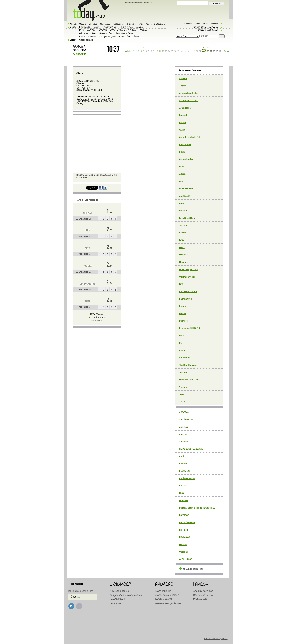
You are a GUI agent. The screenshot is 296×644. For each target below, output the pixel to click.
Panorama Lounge (188, 291)
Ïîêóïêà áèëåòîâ (163, 599)
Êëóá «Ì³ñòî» (185, 145)
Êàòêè (82, 37)
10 (157, 51)
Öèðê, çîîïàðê (186, 559)
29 (217, 51)
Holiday (183, 211)
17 (178, 51)
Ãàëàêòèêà (185, 196)
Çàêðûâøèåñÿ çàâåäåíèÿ (191, 449)
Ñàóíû (121, 37)
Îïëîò (181, 284)
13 (166, 51)
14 (169, 51)
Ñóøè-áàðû (185, 537)
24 (200, 51)
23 (197, 51)
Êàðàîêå (139, 27)
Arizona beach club (189, 93)
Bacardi (183, 115)
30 (220, 51)
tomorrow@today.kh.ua (216, 639)
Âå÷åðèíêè (131, 24)
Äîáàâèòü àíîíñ (163, 591)
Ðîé (181, 343)
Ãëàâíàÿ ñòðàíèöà (203, 591)
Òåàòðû (183, 545)
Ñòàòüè (215, 24)
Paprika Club (185, 299)
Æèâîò (182, 402)
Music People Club (188, 269)
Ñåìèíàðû (183, 530)
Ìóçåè (182, 493)
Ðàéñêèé (183, 321)
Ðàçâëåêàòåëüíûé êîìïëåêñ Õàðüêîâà (197, 508)
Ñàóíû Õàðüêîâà (187, 522)
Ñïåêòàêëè (105, 24)
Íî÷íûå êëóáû (127, 27)
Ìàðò (129, 51)
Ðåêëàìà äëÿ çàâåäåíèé (168, 603)
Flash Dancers (186, 189)
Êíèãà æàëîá (200, 599)
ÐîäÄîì (182, 336)
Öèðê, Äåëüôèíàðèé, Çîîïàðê (123, 30)
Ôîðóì (206, 24)
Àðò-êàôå (184, 412)
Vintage (183, 387)
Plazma (183, 306)
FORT (182, 181)
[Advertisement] (148, 620)
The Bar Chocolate (188, 365)
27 (211, 51)
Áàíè (129, 37)
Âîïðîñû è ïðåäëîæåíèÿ (208, 30)
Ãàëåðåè (183, 442)
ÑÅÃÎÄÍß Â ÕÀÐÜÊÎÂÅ (80, 49)
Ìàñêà (182, 240)
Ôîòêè (197, 24)
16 (175, 51)
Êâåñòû (183, 464)
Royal (182, 350)
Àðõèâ (137, 37)
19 (185, 51)
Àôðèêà (183, 78)
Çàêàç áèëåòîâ (86, 40)
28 (214, 51)
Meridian (183, 255)
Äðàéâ (182, 174)
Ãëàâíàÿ (188, 24)
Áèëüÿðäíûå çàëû (107, 37)
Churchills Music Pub (190, 137)
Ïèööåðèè (184, 500)
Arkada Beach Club (189, 100)
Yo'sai (182, 394)
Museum (183, 262)
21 (191, 51)
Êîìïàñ (182, 152)
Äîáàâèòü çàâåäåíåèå (167, 595)
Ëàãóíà (182, 233)
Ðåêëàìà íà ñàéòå (203, 595)
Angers (183, 86)
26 (208, 51)
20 (188, 51)
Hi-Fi (181, 203)
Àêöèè (149, 24)
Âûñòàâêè (118, 24)
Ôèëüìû (83, 24)
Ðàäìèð (183, 314)
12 (163, 51)
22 (194, 51)
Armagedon (185, 108)
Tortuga (183, 372)
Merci (182, 247)
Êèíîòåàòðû (185, 471)
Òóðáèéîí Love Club (189, 380)
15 (172, 51)
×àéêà (182, 130)
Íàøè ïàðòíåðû (117, 599)
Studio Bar (184, 358)
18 (181, 51)
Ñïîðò (141, 24)
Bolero (182, 122)
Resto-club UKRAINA (190, 328)
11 (160, 51)
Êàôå (182, 456)
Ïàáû (111, 33)
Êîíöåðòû (93, 24)
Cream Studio (186, 159)
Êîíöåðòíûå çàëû (187, 478)
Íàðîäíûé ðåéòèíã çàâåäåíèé (205, 27)
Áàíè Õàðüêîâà (186, 420)
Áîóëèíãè (92, 37)
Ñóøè (131, 33)
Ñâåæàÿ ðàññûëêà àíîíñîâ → (138, 3)
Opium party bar (187, 277)
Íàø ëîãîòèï (116, 603)
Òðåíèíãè (183, 552)
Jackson (183, 225)
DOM (182, 167)
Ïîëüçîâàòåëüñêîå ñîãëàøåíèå (126, 595)
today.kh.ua (76, 584)
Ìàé (225, 51)
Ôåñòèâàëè (160, 24)
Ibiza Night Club (187, 218)
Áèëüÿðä (183, 427)
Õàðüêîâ (75, 597)
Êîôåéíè (183, 486)
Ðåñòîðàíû (184, 515)
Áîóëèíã (183, 434)
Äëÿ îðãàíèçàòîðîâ (120, 591)
